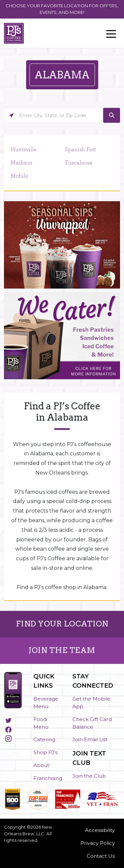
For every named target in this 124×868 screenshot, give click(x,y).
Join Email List (90, 739)
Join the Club (89, 776)
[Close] (109, 7)
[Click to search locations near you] (11, 115)
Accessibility (100, 830)
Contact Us (101, 856)
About (41, 765)
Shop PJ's (45, 752)
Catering (44, 739)
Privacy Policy (98, 843)
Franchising (48, 778)
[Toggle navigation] (111, 33)
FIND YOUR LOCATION (62, 624)
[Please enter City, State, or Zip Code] (53, 115)
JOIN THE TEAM (62, 650)
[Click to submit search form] (112, 115)
